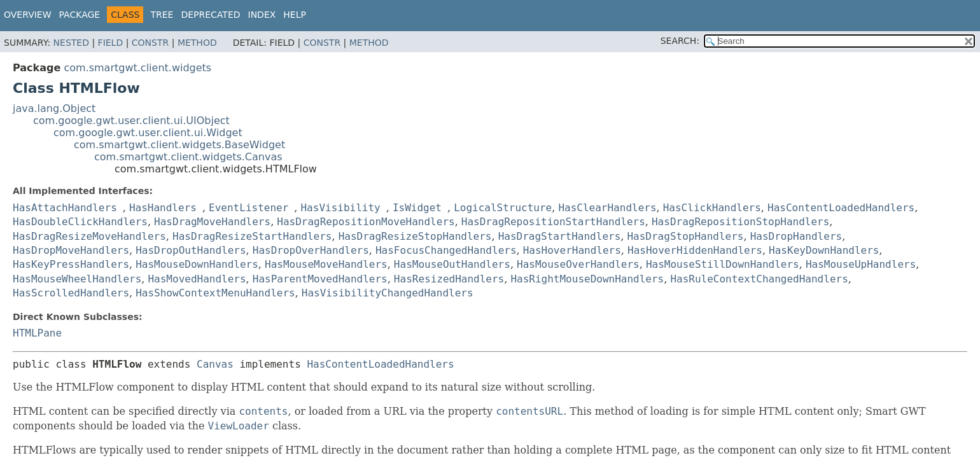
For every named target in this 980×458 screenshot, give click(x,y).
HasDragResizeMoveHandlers (89, 236)
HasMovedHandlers (197, 279)
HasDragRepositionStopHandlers (740, 222)
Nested (71, 43)
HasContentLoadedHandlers (841, 208)
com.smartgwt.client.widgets (137, 68)
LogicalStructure (503, 208)
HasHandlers (163, 208)
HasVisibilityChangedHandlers (388, 293)
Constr (150, 43)
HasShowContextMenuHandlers (215, 293)
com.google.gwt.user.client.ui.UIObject (131, 121)
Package (80, 15)
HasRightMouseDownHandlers (587, 279)
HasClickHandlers (712, 208)
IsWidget (417, 208)
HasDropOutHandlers (191, 250)
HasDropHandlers (796, 236)
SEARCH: (680, 41)
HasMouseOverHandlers (578, 264)
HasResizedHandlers (449, 279)
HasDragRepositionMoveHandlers (366, 222)
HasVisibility (340, 208)
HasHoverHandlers (572, 250)
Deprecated (210, 15)
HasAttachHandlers (65, 208)
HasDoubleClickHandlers (80, 222)
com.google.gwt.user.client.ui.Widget (148, 133)
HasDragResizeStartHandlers (252, 236)
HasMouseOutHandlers (452, 264)
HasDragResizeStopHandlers (415, 236)
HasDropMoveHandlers (71, 250)
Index (262, 15)
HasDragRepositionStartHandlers (553, 222)
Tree (162, 15)
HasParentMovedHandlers (320, 279)
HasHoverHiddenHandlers (695, 250)
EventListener (248, 208)
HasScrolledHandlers (71, 293)
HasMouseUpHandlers (861, 264)
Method (197, 43)
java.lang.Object (54, 108)
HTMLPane (37, 333)
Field (111, 43)
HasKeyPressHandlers (71, 264)
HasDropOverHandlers (311, 250)
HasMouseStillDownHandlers (723, 264)
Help (295, 15)
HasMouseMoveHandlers (326, 264)
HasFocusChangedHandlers (446, 250)
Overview (28, 15)
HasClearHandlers (607, 208)
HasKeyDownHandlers (824, 250)
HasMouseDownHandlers (197, 264)
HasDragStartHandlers (560, 236)
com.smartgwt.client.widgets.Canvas (188, 157)
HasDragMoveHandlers (212, 222)
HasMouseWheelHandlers (77, 279)
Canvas (215, 364)
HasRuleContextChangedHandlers (759, 279)
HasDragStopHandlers (685, 236)
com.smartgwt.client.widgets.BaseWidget (179, 145)
